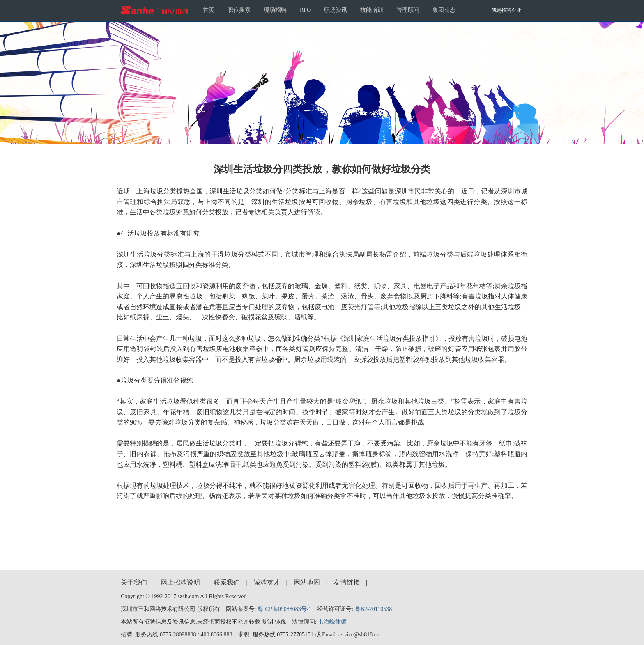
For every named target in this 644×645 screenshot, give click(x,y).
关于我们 (134, 582)
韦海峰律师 (332, 622)
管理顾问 (408, 10)
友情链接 (347, 582)
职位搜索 (239, 10)
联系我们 (227, 582)
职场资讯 (336, 10)
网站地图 (307, 582)
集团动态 (444, 10)
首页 (209, 10)
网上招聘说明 (180, 582)
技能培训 (372, 10)
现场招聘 (275, 10)
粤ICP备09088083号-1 (284, 609)
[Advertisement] (322, 528)
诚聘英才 (267, 582)
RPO (305, 10)
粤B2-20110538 (373, 609)
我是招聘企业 (506, 10)
